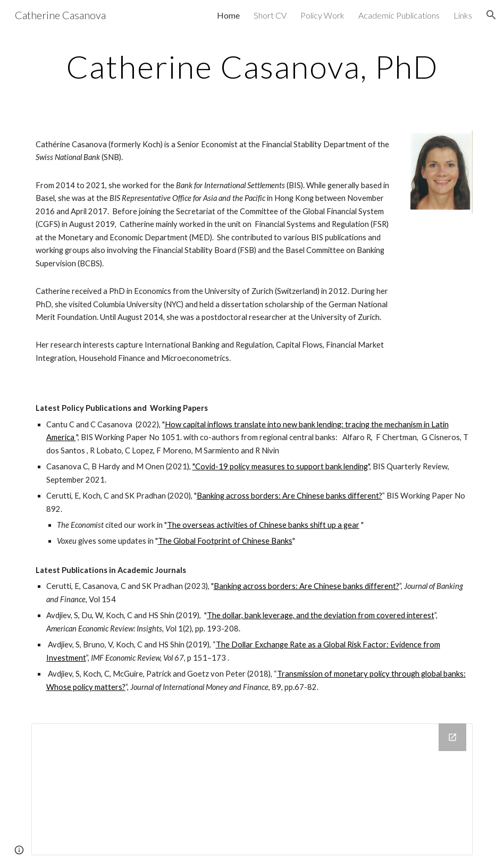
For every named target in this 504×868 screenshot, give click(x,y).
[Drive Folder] (252, 790)
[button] (491, 15)
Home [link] (228, 15)
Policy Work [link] (322, 15)
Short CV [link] (270, 15)
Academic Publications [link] (399, 15)
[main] (252, 66)
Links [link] (463, 15)
